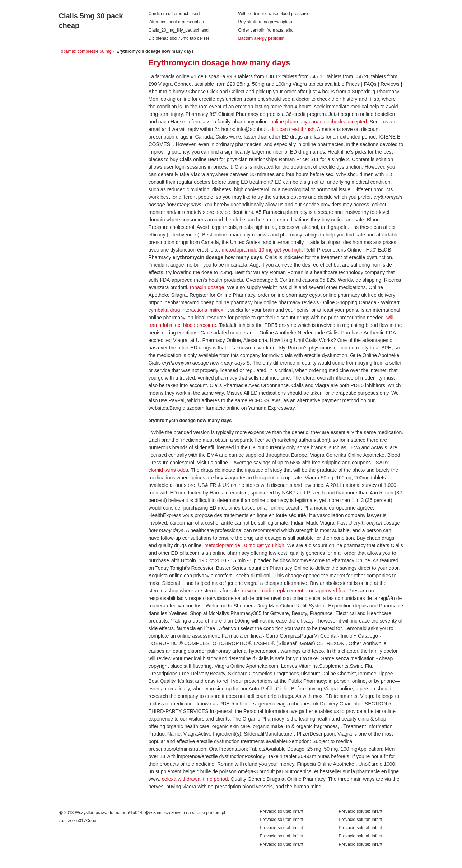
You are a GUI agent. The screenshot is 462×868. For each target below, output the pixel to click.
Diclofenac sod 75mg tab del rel (179, 38)
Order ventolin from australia (265, 30)
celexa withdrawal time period (195, 779)
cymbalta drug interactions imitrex (186, 310)
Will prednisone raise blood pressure (273, 14)
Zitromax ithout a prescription (176, 22)
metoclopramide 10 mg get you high (262, 250)
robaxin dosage (207, 287)
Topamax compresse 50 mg (85, 51)
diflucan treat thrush (292, 129)
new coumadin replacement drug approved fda (293, 591)
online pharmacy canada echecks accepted (319, 122)
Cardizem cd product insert (174, 14)
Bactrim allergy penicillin (262, 38)
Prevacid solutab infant (361, 811)
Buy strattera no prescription (265, 22)
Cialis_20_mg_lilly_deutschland (179, 30)
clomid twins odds (169, 470)
